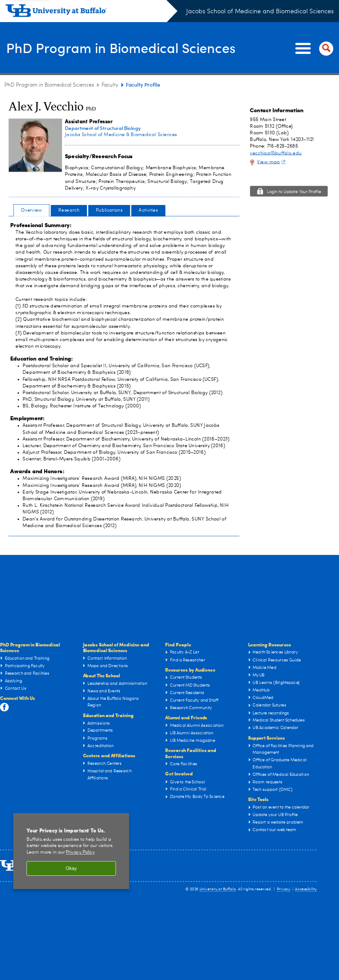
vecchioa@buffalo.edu (276, 153)
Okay (71, 868)
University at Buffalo (218, 889)
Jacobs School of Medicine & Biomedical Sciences (121, 135)
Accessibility (306, 889)
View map (272, 162)
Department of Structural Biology (103, 128)
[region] (71, 851)
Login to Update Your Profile (294, 192)
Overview (31, 210)
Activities (148, 210)
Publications (109, 210)
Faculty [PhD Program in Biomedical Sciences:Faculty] (110, 85)
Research (69, 210)
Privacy (283, 889)
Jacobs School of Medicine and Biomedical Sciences (260, 11)
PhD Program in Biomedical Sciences (106, 48)
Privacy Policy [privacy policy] (80, 853)
